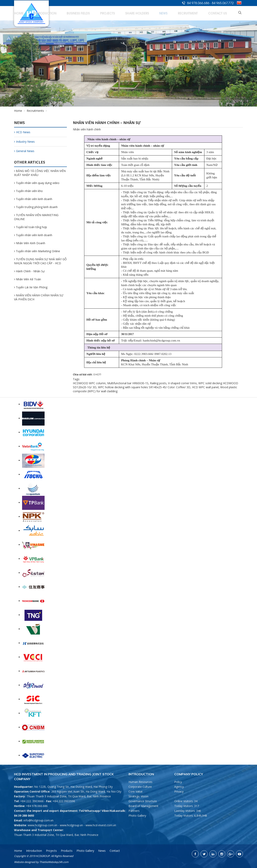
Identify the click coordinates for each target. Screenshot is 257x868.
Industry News (24, 142)
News (184, 13)
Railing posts (158, 383)
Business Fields (120, 13)
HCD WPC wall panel (205, 387)
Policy (178, 782)
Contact (115, 851)
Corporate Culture (140, 787)
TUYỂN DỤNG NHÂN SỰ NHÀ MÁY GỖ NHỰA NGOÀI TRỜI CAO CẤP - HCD (40, 261)
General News (24, 151)
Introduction (95, 13)
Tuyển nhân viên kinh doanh (33, 199)
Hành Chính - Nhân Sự (29, 271)
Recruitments (35, 111)
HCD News (22, 132)
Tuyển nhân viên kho (28, 191)
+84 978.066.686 (37, 806)
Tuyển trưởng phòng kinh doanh (36, 207)
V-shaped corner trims (182, 383)
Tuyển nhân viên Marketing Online (37, 251)
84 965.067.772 (223, 3)
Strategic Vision (138, 796)
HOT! (98, 375)
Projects (142, 13)
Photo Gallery (137, 816)
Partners (134, 811)
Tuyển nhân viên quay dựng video (37, 183)
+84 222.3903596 (64, 801)
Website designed (25, 862)
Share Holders (164, 13)
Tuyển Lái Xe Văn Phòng (31, 287)
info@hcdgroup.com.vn (38, 820)
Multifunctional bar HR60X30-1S (128, 383)
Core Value (136, 791)
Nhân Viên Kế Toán (28, 279)
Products (67, 851)
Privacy (179, 791)
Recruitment (201, 13)
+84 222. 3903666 (32, 801)
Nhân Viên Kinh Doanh (30, 243)
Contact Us (223, 13)
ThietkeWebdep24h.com (54, 862)
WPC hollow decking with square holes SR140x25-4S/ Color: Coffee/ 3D (144, 387)
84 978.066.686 (199, 3)
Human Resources (140, 782)
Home (76, 13)
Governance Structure (143, 801)
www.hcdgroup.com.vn (42, 825)
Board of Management (143, 806)
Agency (179, 787)
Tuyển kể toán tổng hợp (31, 227)
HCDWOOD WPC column (89, 383)
